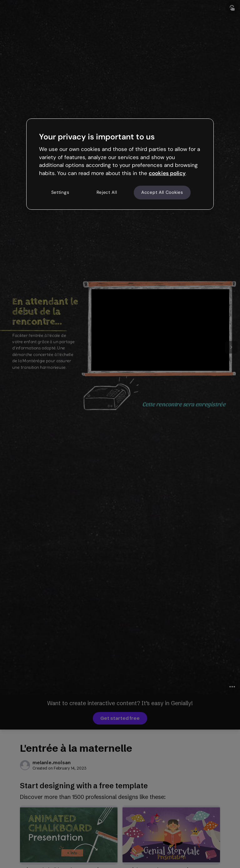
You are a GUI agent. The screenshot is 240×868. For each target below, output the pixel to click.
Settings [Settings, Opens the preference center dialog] (60, 192)
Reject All (107, 192)
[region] (120, 164)
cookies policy (167, 173)
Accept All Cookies (162, 192)
